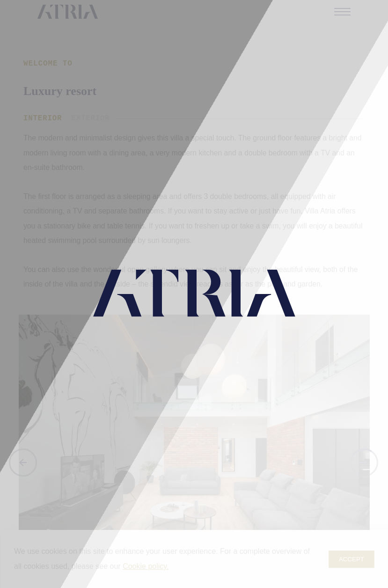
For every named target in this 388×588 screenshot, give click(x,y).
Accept (351, 559)
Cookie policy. (146, 566)
